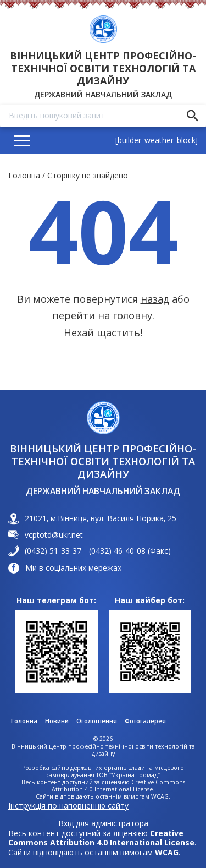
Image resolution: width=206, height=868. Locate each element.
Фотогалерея (145, 721)
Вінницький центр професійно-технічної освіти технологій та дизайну (103, 68)
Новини (57, 721)
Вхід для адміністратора (103, 823)
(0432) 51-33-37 (53, 551)
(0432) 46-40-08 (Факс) (130, 551)
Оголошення (97, 721)
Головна (24, 175)
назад (155, 299)
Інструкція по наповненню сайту (68, 806)
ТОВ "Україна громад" (128, 775)
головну (132, 315)
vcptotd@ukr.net (54, 535)
